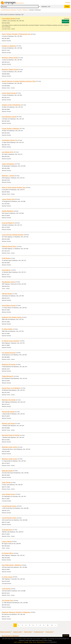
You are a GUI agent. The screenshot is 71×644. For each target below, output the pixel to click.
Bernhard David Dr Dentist (11, 435)
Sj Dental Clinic (7, 530)
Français (68, 3)
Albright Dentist (7, 294)
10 (48, 625)
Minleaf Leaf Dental (8, 423)
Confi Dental (6, 589)
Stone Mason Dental (9, 305)
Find (67, 7)
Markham (25, 10)
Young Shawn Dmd (8, 199)
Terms (35, 642)
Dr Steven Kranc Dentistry (11, 341)
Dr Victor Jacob (7, 577)
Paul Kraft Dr (6, 270)
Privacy (31, 642)
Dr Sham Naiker (7, 329)
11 (52, 625)
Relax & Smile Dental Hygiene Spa (13, 187)
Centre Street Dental (9, 93)
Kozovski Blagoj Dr (8, 223)
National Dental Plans (9, 246)
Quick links (66, 636)
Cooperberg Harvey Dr (9, 140)
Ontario (20, 10)
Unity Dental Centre (8, 494)
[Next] (56, 625)
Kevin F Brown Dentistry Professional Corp (16, 34)
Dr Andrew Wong (8, 553)
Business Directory (41, 642)
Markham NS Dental (9, 364)
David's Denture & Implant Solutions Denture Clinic (19, 81)
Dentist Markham (8, 211)
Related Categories (5, 632)
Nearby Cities (28, 632)
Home (15, 642)
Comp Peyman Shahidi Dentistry (13, 235)
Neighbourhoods (39, 632)
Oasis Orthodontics (8, 164)
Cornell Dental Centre (9, 506)
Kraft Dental (6, 258)
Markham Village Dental (10, 58)
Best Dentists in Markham (10, 636)
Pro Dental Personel (9, 353)
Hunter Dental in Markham (11, 128)
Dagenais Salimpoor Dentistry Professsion (16, 612)
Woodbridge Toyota (8, 282)
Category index (17, 632)
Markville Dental (7, 471)
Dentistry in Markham (9, 46)
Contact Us (20, 642)
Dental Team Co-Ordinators (11, 388)
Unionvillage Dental (8, 18)
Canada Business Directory (9, 10)
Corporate (26, 642)
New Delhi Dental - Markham (12, 565)
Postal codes (49, 632)
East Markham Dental (9, 117)
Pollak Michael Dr (8, 376)
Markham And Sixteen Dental (12, 317)
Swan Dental (6, 482)
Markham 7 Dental (8, 176)
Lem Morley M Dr (8, 152)
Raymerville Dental (8, 412)
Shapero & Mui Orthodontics (11, 105)
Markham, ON (46, 7)
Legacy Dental (7, 541)
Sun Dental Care (7, 600)
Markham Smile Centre (10, 447)
